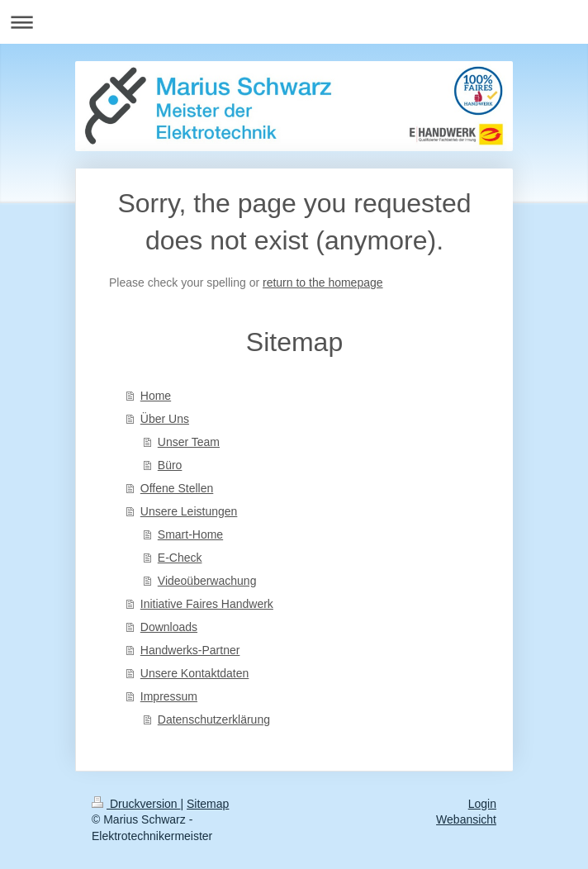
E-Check (180, 558)
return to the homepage (323, 283)
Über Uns (165, 419)
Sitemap (208, 804)
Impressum (169, 696)
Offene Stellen (177, 488)
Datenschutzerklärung (214, 719)
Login (482, 804)
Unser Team (189, 442)
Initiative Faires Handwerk (207, 604)
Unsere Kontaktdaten (195, 673)
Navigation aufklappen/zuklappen (294, 22)
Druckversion (136, 804)
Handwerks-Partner (190, 650)
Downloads (169, 627)
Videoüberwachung (207, 581)
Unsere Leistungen (189, 511)
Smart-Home (190, 534)
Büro (170, 465)
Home (156, 396)
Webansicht (466, 819)
